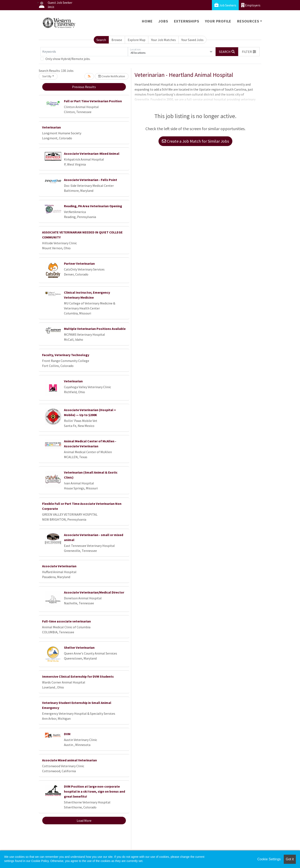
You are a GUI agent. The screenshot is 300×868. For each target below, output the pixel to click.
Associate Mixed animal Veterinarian (69, 760)
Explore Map (137, 40)
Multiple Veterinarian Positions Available (95, 329)
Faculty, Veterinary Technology (66, 355)
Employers (251, 5)
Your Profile (218, 21)
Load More (84, 821)
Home (147, 21)
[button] (249, 52)
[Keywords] (84, 52)
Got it (290, 859)
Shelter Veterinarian (79, 647)
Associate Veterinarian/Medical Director (94, 592)
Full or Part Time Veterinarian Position (93, 101)
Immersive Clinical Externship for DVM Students (78, 676)
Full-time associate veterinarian (66, 621)
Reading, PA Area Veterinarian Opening (93, 206)
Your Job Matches (163, 40)
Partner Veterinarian (79, 263)
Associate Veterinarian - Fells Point (91, 180)
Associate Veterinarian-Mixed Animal (92, 153)
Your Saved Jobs (192, 40)
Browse (117, 40)
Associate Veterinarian (59, 566)
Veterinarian (51, 127)
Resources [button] (248, 21)
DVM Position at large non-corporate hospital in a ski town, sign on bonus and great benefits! (94, 791)
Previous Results (84, 87)
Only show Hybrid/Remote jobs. (68, 59)
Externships (187, 21)
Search (101, 40)
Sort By (47, 76)
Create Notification (112, 76)
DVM (67, 734)
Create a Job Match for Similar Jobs (195, 141)
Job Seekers (225, 5)
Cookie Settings (269, 859)
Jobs (163, 21)
